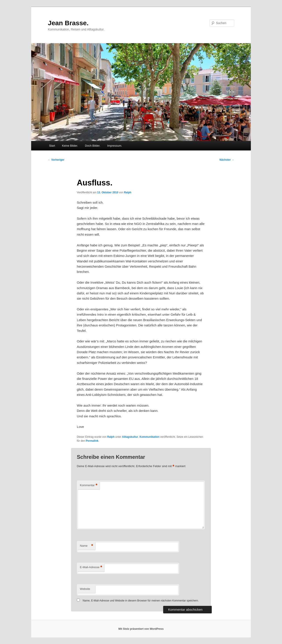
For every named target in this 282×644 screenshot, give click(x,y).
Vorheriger (56, 160)
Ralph (127, 192)
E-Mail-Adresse (91, 567)
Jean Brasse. (68, 23)
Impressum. (115, 146)
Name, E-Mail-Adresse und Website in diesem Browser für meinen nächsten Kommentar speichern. (141, 601)
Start (52, 146)
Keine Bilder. (70, 146)
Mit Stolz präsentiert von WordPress (141, 629)
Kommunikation (149, 437)
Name (87, 546)
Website (85, 589)
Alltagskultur (130, 437)
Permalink (92, 441)
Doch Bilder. (93, 146)
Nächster (227, 160)
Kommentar (89, 485)
